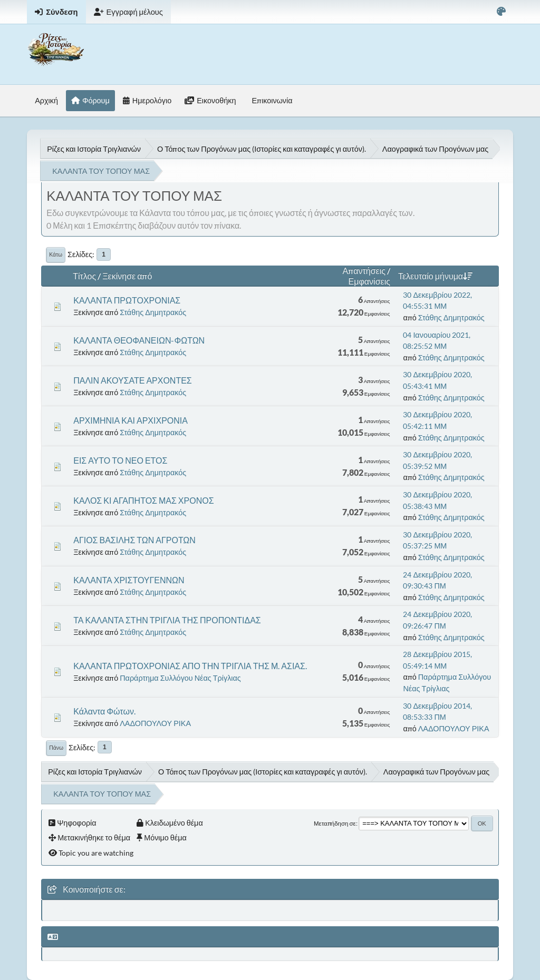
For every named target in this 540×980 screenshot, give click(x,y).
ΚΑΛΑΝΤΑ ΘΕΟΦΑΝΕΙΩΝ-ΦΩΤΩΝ (139, 340)
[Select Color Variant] (501, 12)
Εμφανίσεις (369, 281)
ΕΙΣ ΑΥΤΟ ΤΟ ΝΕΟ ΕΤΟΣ (120, 460)
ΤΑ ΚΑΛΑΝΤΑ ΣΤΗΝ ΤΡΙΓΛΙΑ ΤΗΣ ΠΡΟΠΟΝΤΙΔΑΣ (167, 620)
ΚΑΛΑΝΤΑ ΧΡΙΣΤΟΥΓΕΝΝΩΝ (129, 580)
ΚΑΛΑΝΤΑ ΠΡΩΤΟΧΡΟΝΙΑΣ (127, 300)
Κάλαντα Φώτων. (104, 711)
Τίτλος (84, 276)
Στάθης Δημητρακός (153, 312)
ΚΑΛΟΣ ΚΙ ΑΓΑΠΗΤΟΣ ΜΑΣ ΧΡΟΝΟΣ (143, 500)
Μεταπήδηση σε (335, 823)
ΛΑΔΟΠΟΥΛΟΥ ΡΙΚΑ (155, 723)
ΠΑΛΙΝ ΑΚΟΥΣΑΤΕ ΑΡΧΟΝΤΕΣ (133, 380)
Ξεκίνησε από (127, 276)
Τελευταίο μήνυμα (435, 276)
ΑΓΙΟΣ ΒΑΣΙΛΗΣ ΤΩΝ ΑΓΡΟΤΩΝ (134, 540)
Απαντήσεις (364, 271)
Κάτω (56, 254)
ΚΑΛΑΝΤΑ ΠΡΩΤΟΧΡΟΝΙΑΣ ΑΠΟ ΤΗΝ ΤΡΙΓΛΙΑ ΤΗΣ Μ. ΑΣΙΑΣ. (190, 666)
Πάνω (56, 748)
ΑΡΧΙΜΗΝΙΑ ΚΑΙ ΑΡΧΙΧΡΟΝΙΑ (131, 420)
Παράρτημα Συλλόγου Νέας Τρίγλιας (180, 678)
